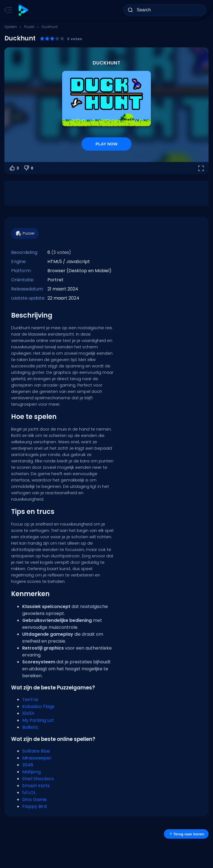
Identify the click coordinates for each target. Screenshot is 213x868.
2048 (28, 765)
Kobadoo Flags (38, 706)
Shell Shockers (38, 779)
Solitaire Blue (36, 751)
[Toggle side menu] (7, 10)
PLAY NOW (106, 144)
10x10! (28, 713)
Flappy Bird (34, 806)
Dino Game (34, 799)
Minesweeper (37, 758)
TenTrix (30, 700)
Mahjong (31, 772)
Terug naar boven (186, 834)
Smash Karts (36, 786)
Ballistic (30, 727)
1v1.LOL (29, 793)
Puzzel (29, 27)
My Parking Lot (38, 720)
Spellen (11, 27)
